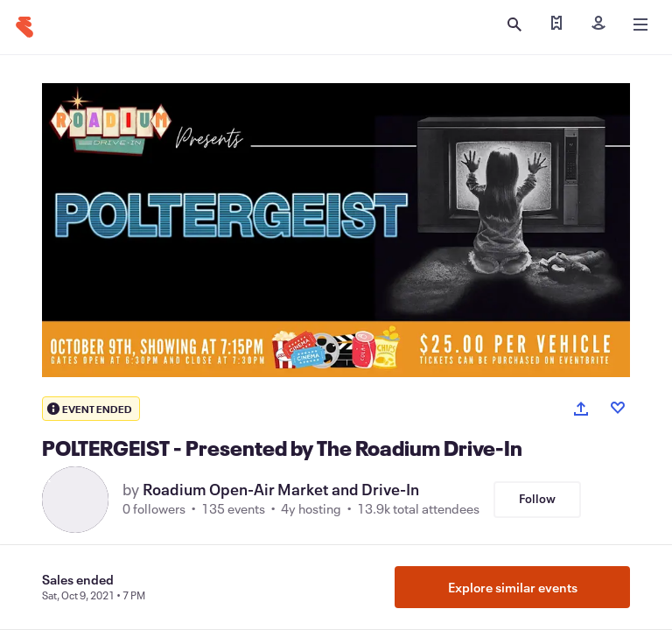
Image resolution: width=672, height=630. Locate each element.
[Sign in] (598, 24)
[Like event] (618, 408)
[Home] (24, 27)
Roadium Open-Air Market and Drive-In (281, 489)
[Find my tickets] (556, 24)
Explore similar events (513, 587)
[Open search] (514, 24)
